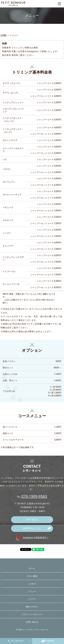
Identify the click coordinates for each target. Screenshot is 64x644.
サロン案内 (32, 576)
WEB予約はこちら (32, 528)
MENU (59, 4)
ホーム (32, 568)
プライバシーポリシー (32, 614)
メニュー (32, 591)
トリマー (32, 599)
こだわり (32, 584)
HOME (4, 35)
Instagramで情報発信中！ (32, 538)
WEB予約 (48, 641)
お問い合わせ (32, 520)
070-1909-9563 (16, 641)
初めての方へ (32, 607)
